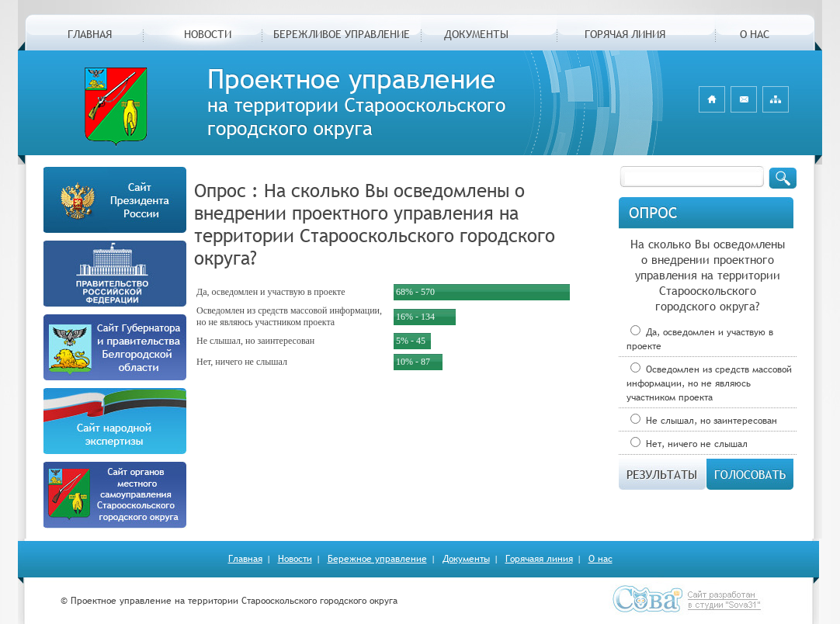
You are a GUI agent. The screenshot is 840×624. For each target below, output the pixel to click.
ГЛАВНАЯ (90, 34)
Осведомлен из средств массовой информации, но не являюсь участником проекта (709, 383)
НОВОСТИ (208, 34)
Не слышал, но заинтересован (704, 421)
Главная (245, 559)
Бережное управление (377, 559)
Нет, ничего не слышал (689, 444)
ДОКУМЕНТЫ (476, 34)
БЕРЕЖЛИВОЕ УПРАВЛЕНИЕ (342, 34)
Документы (466, 559)
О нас (600, 559)
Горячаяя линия (539, 559)
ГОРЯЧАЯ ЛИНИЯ (625, 34)
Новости (295, 559)
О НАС (755, 34)
